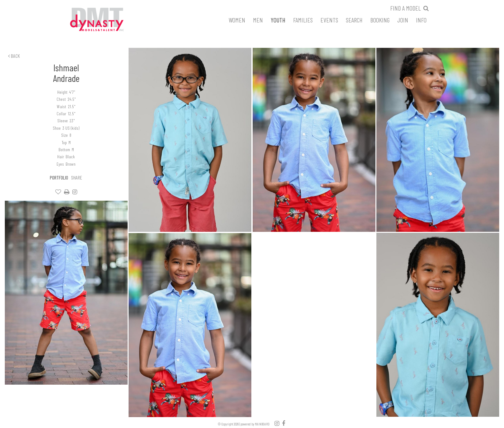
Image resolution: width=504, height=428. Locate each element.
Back (14, 56)
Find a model (405, 8)
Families (303, 20)
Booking (380, 20)
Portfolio (59, 177)
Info (421, 20)
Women (237, 20)
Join (403, 20)
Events (329, 20)
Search (354, 20)
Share (77, 177)
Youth (278, 20)
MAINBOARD (262, 424)
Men (258, 20)
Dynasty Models (109, 20)
